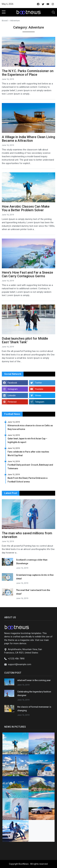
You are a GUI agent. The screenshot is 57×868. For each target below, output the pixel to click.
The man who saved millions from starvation (27, 535)
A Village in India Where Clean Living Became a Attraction (28, 139)
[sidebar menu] (4, 12)
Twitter (38, 383)
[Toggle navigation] (53, 12)
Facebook (12, 383)
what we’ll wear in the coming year (34, 680)
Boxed (5, 20)
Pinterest (12, 402)
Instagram (13, 389)
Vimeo (38, 395)
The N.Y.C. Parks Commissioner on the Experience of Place (28, 73)
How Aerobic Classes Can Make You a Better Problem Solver (26, 208)
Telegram (40, 402)
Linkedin (12, 395)
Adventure (15, 20)
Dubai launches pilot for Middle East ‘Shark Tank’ (25, 340)
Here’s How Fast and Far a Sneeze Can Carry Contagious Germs (27, 274)
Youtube (39, 389)
